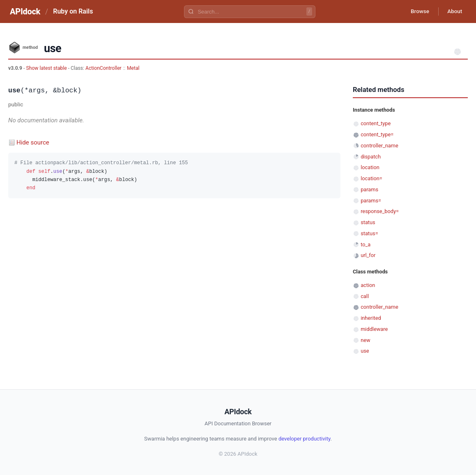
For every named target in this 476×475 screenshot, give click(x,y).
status (368, 222)
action (368, 285)
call (365, 296)
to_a (366, 244)
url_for (368, 255)
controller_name (379, 146)
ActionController (103, 68)
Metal (133, 68)
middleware (374, 329)
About (453, 11)
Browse (416, 11)
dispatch (371, 157)
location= (371, 178)
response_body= (380, 211)
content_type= (377, 134)
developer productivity (305, 439)
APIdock (25, 11)
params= (371, 201)
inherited (371, 318)
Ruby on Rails (73, 11)
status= (369, 233)
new (365, 340)
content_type (376, 123)
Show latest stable (47, 68)
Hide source (33, 142)
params (369, 189)
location (370, 167)
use (365, 351)
